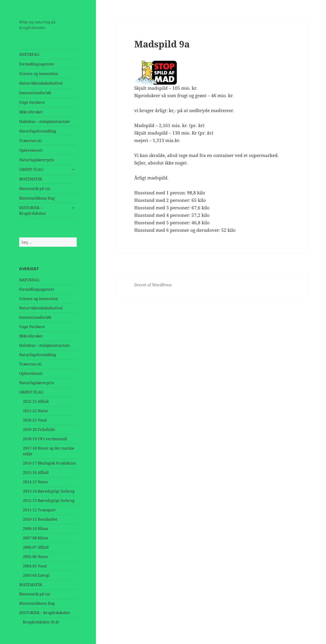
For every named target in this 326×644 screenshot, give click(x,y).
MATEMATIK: (31, 179)
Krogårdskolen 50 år (41, 622)
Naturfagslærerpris (37, 160)
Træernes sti (30, 141)
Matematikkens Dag (37, 198)
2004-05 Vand (35, 566)
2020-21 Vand (35, 420)
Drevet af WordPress (153, 285)
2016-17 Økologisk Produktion (49, 463)
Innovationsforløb (35, 93)
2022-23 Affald (36, 401)
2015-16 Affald (36, 472)
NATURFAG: (30, 54)
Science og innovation (39, 74)
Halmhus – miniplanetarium (44, 122)
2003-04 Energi (36, 575)
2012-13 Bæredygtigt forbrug (49, 501)
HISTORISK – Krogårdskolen (32, 211)
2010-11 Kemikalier (40, 519)
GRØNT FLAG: (32, 169)
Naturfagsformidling (38, 131)
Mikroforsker (31, 112)
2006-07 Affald (36, 547)
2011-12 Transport (39, 510)
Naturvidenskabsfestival (41, 83)
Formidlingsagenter (37, 64)
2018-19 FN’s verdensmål (45, 439)
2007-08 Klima (36, 538)
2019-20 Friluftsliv (39, 429)
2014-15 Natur (36, 482)
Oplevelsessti (31, 150)
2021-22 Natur (36, 411)
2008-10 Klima (36, 529)
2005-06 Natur (36, 557)
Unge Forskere (32, 102)
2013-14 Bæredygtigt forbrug (49, 491)
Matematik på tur (35, 189)
